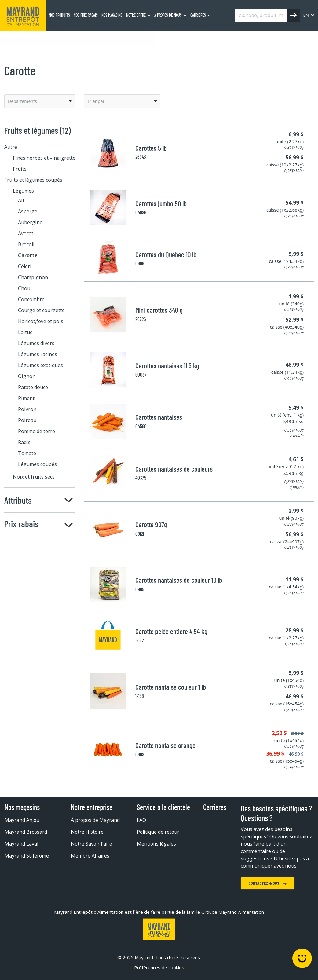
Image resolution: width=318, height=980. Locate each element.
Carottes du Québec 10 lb (166, 254)
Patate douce (33, 387)
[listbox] (40, 101)
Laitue (25, 332)
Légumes (104, 38)
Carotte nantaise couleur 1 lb (171, 687)
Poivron (27, 409)
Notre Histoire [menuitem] (88, 832)
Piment (26, 398)
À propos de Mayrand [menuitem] (96, 820)
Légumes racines (38, 354)
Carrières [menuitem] (198, 15)
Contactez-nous (268, 883)
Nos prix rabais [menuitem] (86, 15)
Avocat (26, 233)
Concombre (31, 299)
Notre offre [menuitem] (136, 15)
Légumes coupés (37, 464)
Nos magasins (22, 807)
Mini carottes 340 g (159, 310)
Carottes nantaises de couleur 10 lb (179, 580)
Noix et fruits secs (34, 477)
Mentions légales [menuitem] (157, 844)
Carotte (130, 38)
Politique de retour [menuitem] (158, 832)
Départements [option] (22, 101)
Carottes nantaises (159, 417)
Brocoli (26, 244)
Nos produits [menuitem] (59, 15)
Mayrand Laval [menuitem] (21, 844)
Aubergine (30, 222)
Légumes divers (36, 343)
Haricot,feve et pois (41, 321)
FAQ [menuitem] (141, 820)
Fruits (20, 169)
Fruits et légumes (68, 38)
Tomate (27, 453)
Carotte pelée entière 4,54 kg (171, 631)
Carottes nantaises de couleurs (174, 469)
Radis (24, 442)
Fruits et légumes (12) (38, 130)
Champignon (33, 277)
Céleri (25, 266)
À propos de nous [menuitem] (168, 15)
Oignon (27, 376)
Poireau (27, 420)
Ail (21, 200)
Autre (11, 147)
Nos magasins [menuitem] (112, 15)
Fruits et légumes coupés (33, 180)
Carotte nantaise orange (165, 745)
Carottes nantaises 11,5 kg (167, 366)
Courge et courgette (41, 310)
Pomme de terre (37, 431)
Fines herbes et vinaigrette (44, 158)
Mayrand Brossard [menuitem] (26, 832)
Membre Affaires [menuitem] (90, 856)
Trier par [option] (96, 101)
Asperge (28, 211)
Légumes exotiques (40, 365)
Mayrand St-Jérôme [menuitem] (27, 856)
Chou (24, 288)
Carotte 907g (151, 524)
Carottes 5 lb (151, 148)
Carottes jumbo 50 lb (161, 203)
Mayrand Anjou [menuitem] (22, 820)
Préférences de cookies (159, 967)
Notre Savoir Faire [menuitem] (92, 844)
